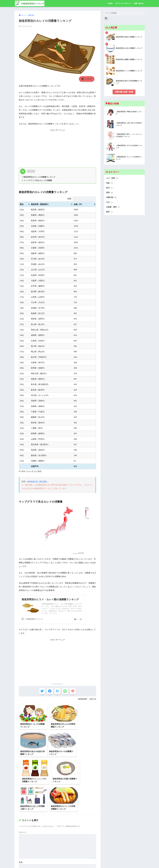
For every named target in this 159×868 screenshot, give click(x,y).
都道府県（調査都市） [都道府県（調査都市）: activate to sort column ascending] (40, 205)
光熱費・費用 (114, 208)
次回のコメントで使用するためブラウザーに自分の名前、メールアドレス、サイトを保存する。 (57, 861)
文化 (110, 203)
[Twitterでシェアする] (41, 692)
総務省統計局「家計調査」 (38, 482)
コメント (23, 801)
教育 (110, 213)
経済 (110, 188)
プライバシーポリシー (123, 3)
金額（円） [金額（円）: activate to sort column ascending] (78, 205)
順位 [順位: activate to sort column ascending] (22, 205)
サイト (22, 851)
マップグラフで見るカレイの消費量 (37, 181)
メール (22, 841)
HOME (110, 3)
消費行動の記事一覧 (124, 92)
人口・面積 (113, 178)
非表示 (31, 171)
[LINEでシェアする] (66, 692)
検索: (82, 199)
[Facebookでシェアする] (49, 692)
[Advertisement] (57, 147)
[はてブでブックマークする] (57, 692)
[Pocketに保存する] (74, 692)
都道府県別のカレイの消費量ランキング (39, 177)
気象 (110, 183)
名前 (21, 831)
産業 (110, 193)
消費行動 (93, 700)
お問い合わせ (139, 3)
